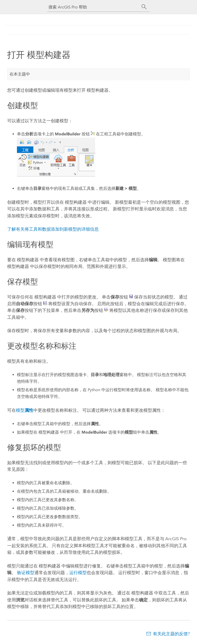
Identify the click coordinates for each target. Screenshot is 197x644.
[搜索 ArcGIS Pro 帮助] (93, 7)
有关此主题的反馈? (171, 634)
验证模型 (26, 573)
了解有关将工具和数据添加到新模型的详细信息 (53, 229)
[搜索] (144, 7)
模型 (25, 410)
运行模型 (78, 573)
